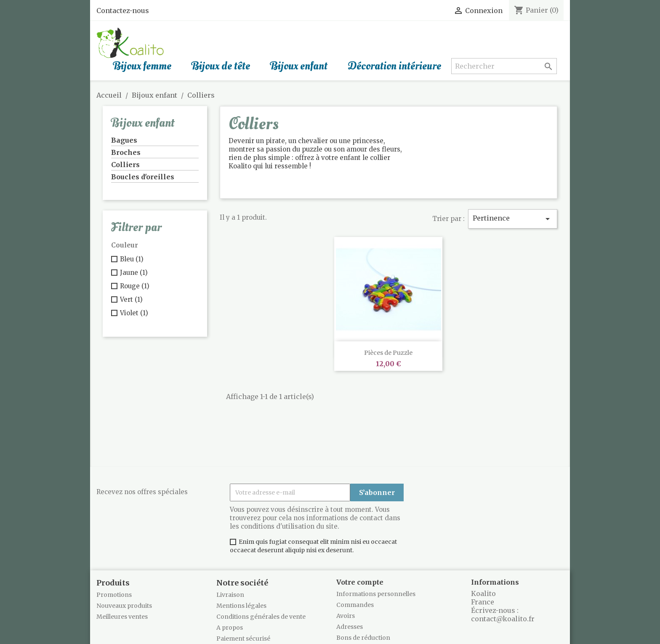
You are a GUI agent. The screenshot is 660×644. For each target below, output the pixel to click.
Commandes (355, 605)
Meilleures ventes (122, 617)
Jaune (134, 273)
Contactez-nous (123, 11)
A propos (230, 628)
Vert (131, 299)
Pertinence (513, 219)
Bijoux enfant (299, 66)
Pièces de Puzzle (388, 353)
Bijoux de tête (221, 66)
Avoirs (346, 616)
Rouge (135, 286)
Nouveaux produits (124, 606)
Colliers (125, 165)
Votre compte (360, 582)
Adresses (350, 627)
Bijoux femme (142, 66)
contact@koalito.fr (503, 619)
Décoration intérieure (394, 66)
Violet (134, 313)
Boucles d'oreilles (143, 177)
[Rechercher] (504, 66)
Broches (126, 152)
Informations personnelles (376, 594)
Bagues (124, 140)
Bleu (132, 259)
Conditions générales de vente (261, 617)
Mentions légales (241, 606)
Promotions (114, 595)
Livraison (230, 595)
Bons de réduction (363, 638)
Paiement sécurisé (243, 639)
